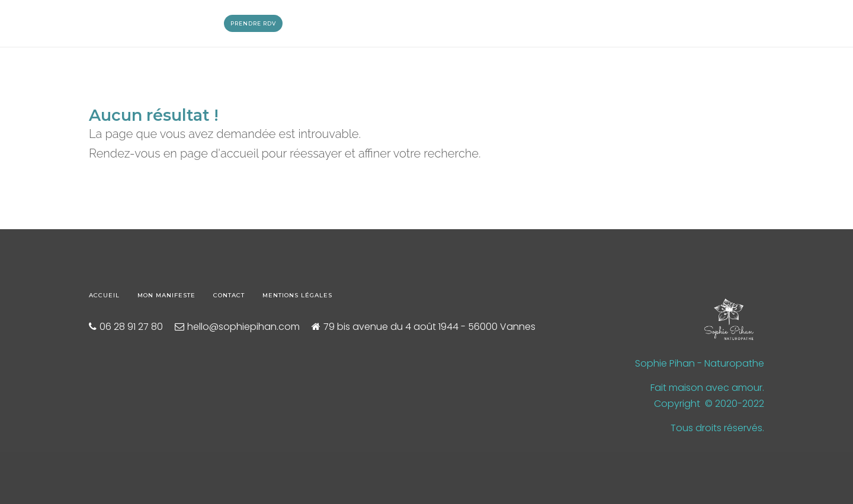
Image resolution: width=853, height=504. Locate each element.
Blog (209, 23)
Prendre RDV (253, 23)
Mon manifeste (166, 295)
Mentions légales (297, 295)
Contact (229, 295)
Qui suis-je (49, 23)
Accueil (104, 295)
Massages (168, 23)
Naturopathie (110, 23)
